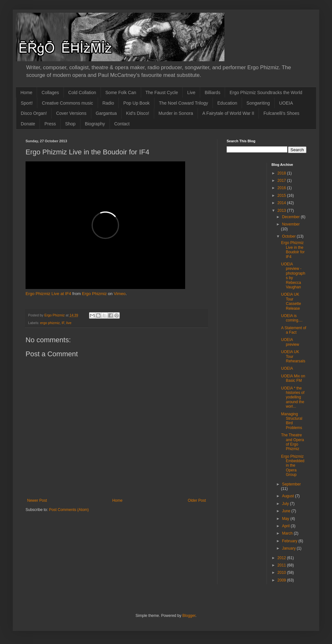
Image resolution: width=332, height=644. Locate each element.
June (287, 511)
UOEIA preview (290, 342)
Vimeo (120, 294)
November (291, 224)
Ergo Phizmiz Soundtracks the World (266, 93)
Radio (108, 103)
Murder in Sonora (176, 113)
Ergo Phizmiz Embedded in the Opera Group (293, 466)
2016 (282, 188)
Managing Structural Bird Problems (291, 421)
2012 (282, 558)
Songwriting (258, 103)
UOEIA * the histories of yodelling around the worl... (293, 397)
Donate (28, 124)
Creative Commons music (67, 103)
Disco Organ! (34, 113)
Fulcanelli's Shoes (281, 113)
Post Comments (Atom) (69, 510)
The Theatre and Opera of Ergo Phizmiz (292, 442)
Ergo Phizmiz (94, 294)
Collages (50, 93)
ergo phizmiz (50, 323)
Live (191, 93)
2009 (282, 580)
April (286, 526)
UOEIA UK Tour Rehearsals (293, 356)
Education (227, 103)
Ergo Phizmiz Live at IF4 (48, 294)
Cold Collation (82, 93)
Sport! (27, 103)
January (289, 548)
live (69, 323)
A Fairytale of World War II (228, 113)
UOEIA (286, 103)
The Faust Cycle (162, 93)
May (286, 519)
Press (50, 124)
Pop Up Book (136, 103)
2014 (282, 203)
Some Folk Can (121, 93)
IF (63, 323)
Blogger (189, 616)
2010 (282, 573)
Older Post (197, 500)
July (286, 504)
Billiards (212, 93)
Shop (70, 124)
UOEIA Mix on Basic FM (293, 378)
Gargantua (106, 113)
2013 (282, 211)
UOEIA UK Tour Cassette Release (291, 301)
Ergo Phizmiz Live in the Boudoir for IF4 (293, 250)
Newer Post (37, 500)
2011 (282, 565)
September (291, 484)
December (291, 217)
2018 (282, 173)
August (288, 496)
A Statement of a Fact (294, 330)
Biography (95, 124)
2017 (282, 181)
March (288, 533)
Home (26, 93)
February (290, 541)
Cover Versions (71, 113)
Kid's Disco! (138, 113)
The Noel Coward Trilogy (184, 103)
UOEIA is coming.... (292, 318)
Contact (122, 124)
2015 (282, 196)
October (289, 236)
